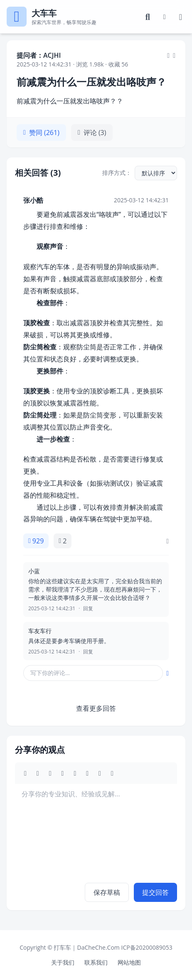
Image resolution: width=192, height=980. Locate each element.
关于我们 (63, 962)
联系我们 (96, 962)
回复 (88, 609)
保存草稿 (107, 892)
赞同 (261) (41, 133)
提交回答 (155, 892)
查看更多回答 (96, 708)
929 (36, 541)
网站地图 (129, 962)
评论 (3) (92, 133)
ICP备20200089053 (146, 947)
